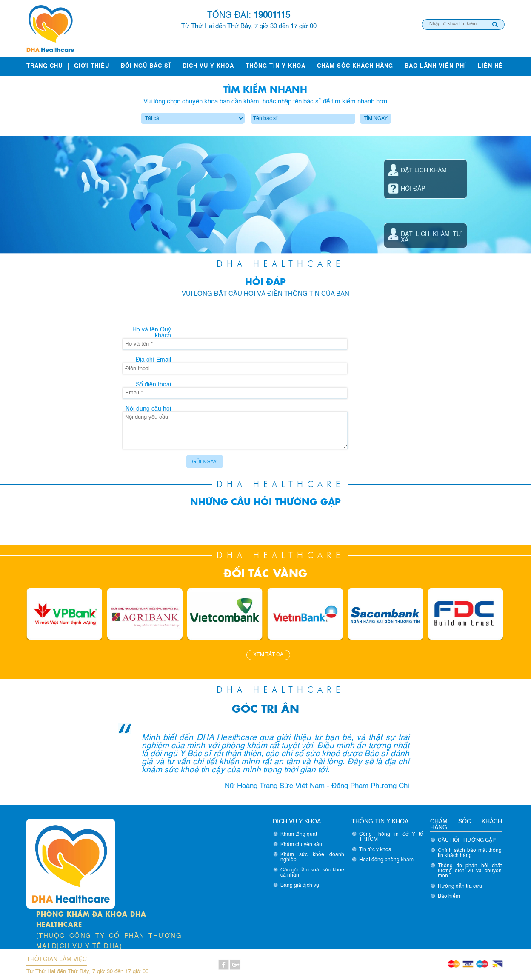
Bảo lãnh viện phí (435, 66)
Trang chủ (44, 66)
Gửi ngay (205, 462)
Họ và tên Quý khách (152, 333)
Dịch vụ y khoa (208, 66)
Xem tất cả (268, 655)
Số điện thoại (153, 385)
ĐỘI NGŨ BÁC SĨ (146, 66)
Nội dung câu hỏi (148, 409)
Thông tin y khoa (275, 66)
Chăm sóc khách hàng (355, 66)
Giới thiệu (92, 66)
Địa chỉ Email (153, 360)
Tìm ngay (376, 119)
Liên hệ (490, 66)
